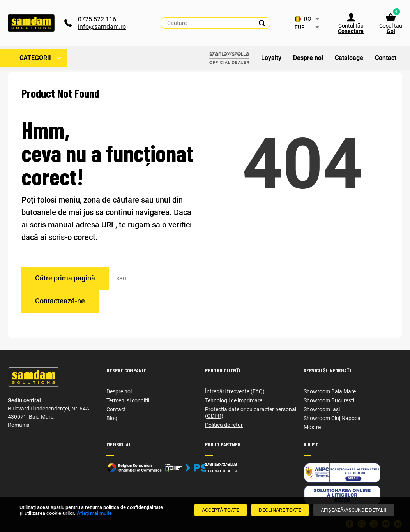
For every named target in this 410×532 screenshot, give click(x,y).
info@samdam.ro (102, 27)
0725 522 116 (97, 20)
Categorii (35, 58)
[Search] (262, 23)
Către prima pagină (65, 278)
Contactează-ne (60, 301)
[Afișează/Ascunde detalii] (354, 510)
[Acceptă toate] (221, 510)
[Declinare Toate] (280, 510)
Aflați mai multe (94, 513)
